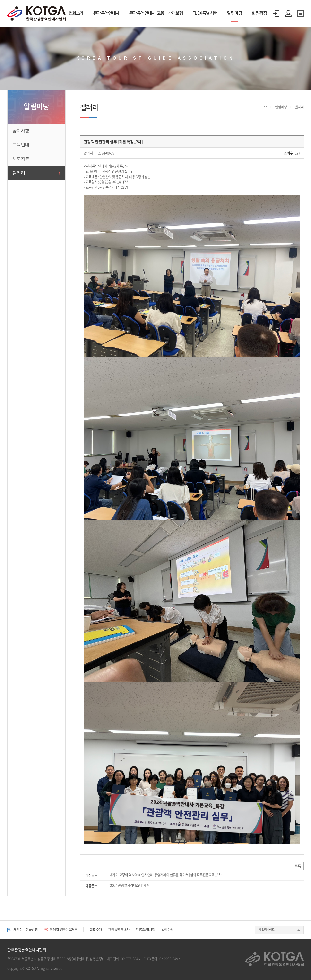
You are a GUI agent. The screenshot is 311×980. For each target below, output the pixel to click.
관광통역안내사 (106, 13)
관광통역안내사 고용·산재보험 (156, 13)
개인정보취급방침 (23, 930)
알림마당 (234, 13)
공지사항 (21, 131)
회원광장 (259, 13)
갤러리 (19, 173)
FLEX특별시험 (205, 13)
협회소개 (76, 13)
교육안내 (21, 145)
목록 (298, 866)
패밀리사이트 (267, 930)
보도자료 (21, 159)
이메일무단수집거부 (64, 930)
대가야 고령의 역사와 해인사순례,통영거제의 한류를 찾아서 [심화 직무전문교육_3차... (166, 875)
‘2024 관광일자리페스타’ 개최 (129, 886)
